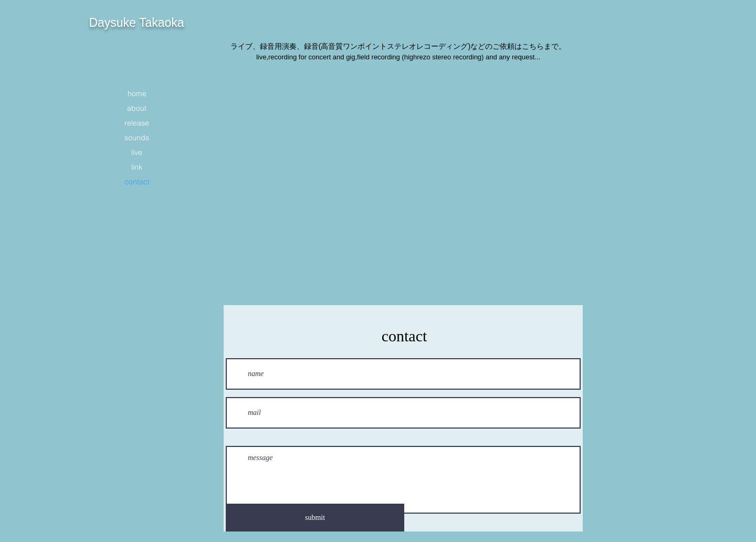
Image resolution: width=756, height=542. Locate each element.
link (137, 167)
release (137, 123)
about (137, 108)
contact (137, 182)
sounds (137, 138)
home (137, 93)
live (137, 152)
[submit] (315, 518)
